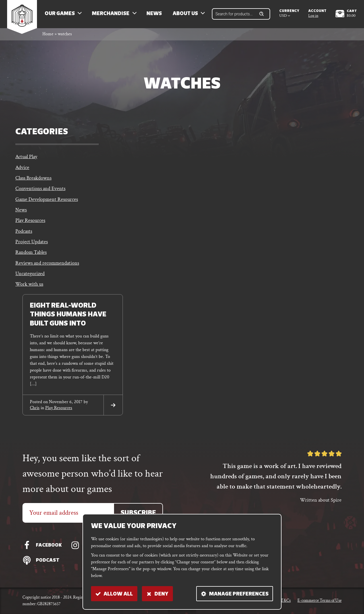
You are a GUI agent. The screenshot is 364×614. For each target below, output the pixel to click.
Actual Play (26, 158)
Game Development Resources (47, 201)
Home (48, 35)
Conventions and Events (40, 190)
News (155, 14)
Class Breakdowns (33, 179)
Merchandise (111, 14)
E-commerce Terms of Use (319, 600)
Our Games (61, 14)
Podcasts (24, 233)
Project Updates (32, 244)
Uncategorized (30, 276)
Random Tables (31, 255)
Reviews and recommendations (47, 265)
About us (186, 14)
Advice (22, 169)
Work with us (29, 287)
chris (35, 410)
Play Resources (30, 222)
